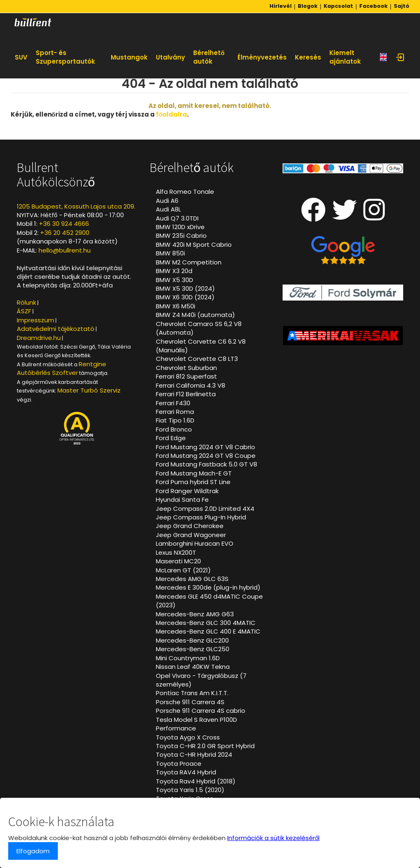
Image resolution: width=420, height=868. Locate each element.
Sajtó (402, 6)
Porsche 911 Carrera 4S (190, 702)
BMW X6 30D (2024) (185, 297)
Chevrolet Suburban (186, 368)
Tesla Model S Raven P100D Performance (196, 724)
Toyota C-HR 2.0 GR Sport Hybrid (205, 746)
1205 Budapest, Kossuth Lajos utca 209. (76, 206)
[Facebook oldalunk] (313, 217)
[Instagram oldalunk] (374, 217)
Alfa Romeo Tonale (185, 192)
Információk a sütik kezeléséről (273, 838)
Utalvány (170, 57)
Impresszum (35, 320)
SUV (21, 57)
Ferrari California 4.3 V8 (191, 385)
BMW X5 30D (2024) (185, 288)
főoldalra (171, 114)
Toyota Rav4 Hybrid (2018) (196, 781)
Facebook (373, 6)
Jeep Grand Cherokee (190, 526)
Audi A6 (167, 201)
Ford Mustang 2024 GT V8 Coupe (206, 456)
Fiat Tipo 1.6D (175, 420)
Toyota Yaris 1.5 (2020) (190, 790)
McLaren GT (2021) (183, 570)
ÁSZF (24, 311)
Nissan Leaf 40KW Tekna (193, 667)
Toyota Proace (179, 764)
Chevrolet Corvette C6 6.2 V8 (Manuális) (201, 346)
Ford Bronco (174, 429)
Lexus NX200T (176, 552)
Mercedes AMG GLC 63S (192, 579)
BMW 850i (170, 253)
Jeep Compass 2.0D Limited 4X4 (205, 509)
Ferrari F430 (173, 403)
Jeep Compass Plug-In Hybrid (201, 517)
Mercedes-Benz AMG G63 (195, 614)
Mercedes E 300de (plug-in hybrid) (208, 587)
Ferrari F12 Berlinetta (186, 394)
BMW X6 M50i (176, 306)
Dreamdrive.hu (39, 338)
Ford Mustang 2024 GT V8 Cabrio (205, 447)
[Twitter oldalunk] (345, 217)
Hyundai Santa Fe (182, 499)
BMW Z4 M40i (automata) (195, 315)
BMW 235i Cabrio (181, 235)
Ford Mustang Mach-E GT (194, 473)
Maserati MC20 (178, 561)
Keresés (308, 57)
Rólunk (26, 302)
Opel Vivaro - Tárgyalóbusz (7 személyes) (201, 680)
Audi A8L (168, 209)
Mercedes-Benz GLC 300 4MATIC (206, 623)
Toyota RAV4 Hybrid (186, 772)
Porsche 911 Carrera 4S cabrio (201, 711)
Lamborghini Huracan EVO (195, 543)
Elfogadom (33, 851)
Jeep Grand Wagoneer (191, 535)
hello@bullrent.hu (65, 250)
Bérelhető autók (209, 57)
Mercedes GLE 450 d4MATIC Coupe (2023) (209, 601)
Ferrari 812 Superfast (186, 376)
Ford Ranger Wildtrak (187, 491)
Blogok (308, 6)
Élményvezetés (262, 57)
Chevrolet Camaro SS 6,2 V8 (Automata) (199, 328)
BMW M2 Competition (189, 262)
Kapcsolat (338, 6)
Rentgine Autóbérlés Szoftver (62, 368)
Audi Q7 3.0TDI (177, 218)
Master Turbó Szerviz (89, 390)
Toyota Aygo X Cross (188, 737)
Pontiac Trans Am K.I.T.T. (192, 693)
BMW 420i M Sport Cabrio (194, 245)
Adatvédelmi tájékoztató (56, 329)
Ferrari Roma (175, 412)
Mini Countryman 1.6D (188, 658)
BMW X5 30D (175, 280)
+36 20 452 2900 (65, 233)
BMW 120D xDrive (180, 227)
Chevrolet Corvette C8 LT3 (197, 359)
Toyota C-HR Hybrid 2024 (194, 754)
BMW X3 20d (174, 271)
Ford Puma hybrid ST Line (193, 482)
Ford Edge (171, 438)
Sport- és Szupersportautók (65, 57)
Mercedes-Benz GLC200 (192, 640)
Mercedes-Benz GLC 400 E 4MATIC (208, 631)
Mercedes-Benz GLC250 (193, 649)
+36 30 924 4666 (64, 224)
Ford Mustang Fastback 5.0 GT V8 (207, 464)
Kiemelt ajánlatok (345, 57)
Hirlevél (281, 6)
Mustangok (129, 57)
